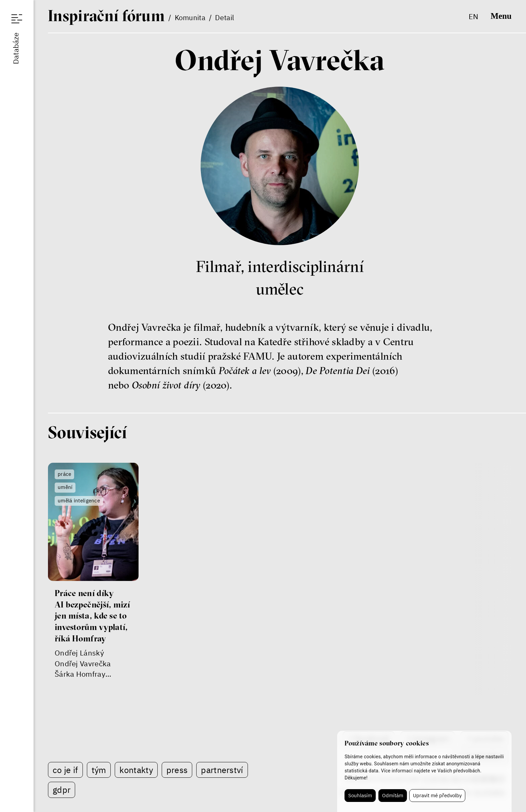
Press (177, 770)
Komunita (190, 17)
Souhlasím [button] (360, 795)
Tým (99, 770)
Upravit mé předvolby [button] (437, 795)
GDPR (62, 790)
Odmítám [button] (393, 795)
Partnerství (222, 770)
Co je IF (65, 770)
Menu (501, 16)
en (474, 16)
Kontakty (136, 770)
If (106, 15)
